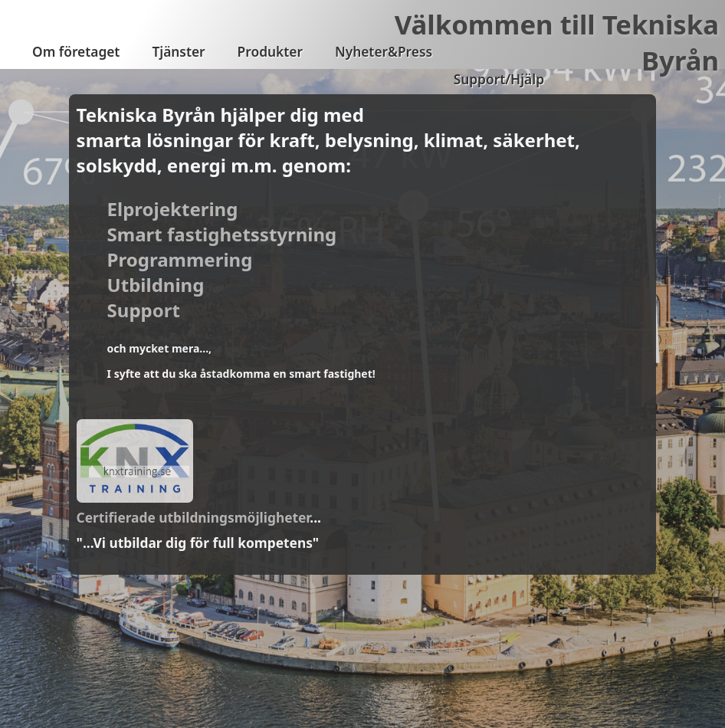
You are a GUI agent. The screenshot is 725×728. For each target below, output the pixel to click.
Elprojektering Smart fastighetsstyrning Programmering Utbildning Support (222, 259)
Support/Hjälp (499, 79)
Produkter (270, 52)
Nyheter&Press (384, 52)
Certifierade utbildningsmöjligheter (194, 517)
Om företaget (76, 52)
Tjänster (178, 52)
